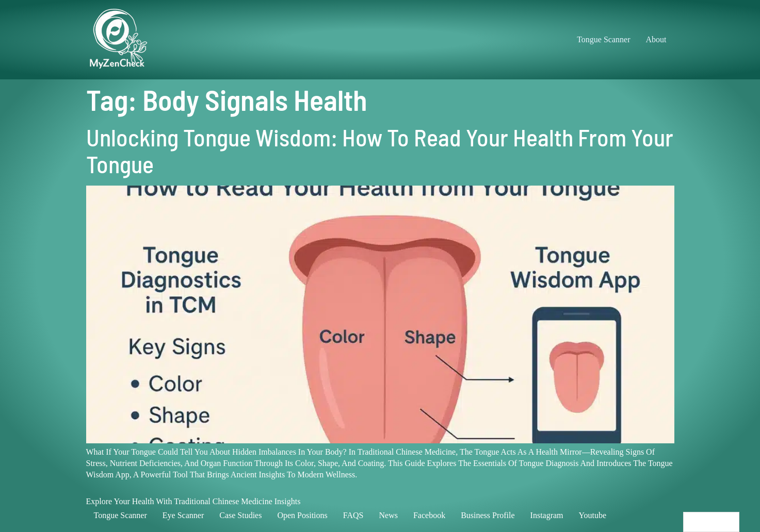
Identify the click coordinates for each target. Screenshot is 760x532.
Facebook (429, 515)
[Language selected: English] (711, 522)
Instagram (547, 515)
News (388, 515)
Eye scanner (183, 515)
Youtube (593, 515)
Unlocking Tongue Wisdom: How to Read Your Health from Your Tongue (380, 150)
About (656, 39)
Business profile (488, 515)
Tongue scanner (120, 515)
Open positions (302, 515)
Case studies (240, 515)
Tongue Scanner (603, 39)
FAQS (353, 515)
